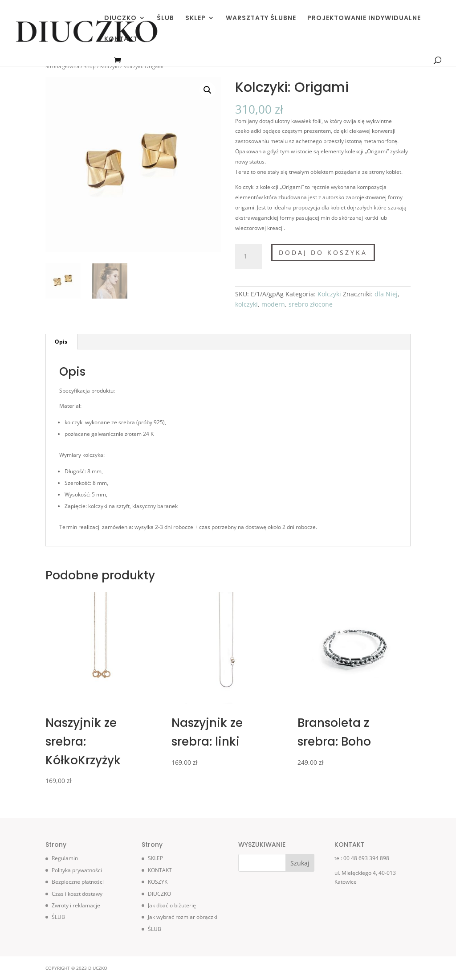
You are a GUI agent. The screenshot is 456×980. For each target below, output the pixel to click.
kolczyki (246, 304)
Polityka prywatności (77, 870)
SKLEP (195, 18)
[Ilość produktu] (248, 256)
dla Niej (386, 294)
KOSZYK (158, 882)
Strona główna (62, 66)
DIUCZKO (120, 18)
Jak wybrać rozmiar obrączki (183, 917)
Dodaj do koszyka (323, 252)
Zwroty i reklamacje (76, 905)
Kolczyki (110, 66)
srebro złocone (311, 304)
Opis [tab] (61, 342)
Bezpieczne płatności (78, 882)
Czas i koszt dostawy (77, 894)
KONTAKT (121, 39)
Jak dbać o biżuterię (172, 905)
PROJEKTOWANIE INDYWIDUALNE (364, 18)
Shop (90, 66)
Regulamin (65, 858)
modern (273, 304)
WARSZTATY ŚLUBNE (261, 18)
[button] (208, 90)
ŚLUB (165, 18)
